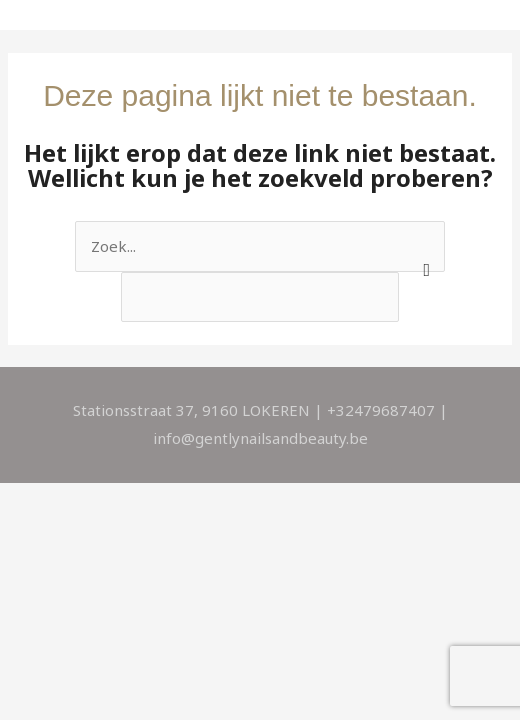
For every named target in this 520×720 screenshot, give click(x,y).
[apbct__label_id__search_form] (260, 297)
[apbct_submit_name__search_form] (422, 241)
